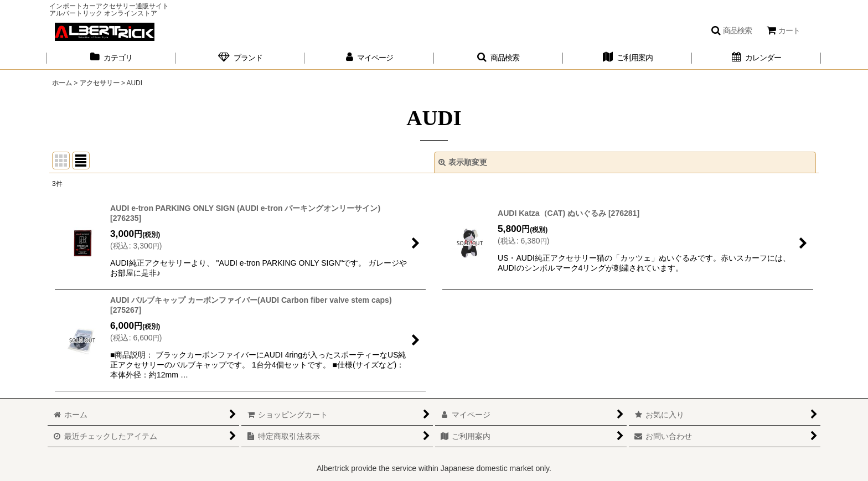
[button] (731, 30)
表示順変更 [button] (463, 162)
